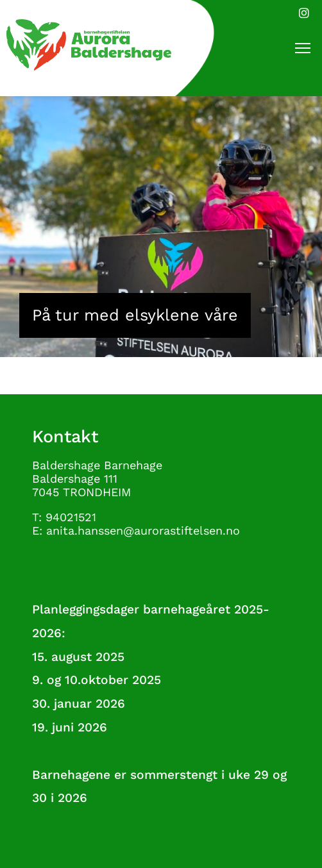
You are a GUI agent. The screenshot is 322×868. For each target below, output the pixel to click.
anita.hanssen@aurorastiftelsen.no (143, 530)
